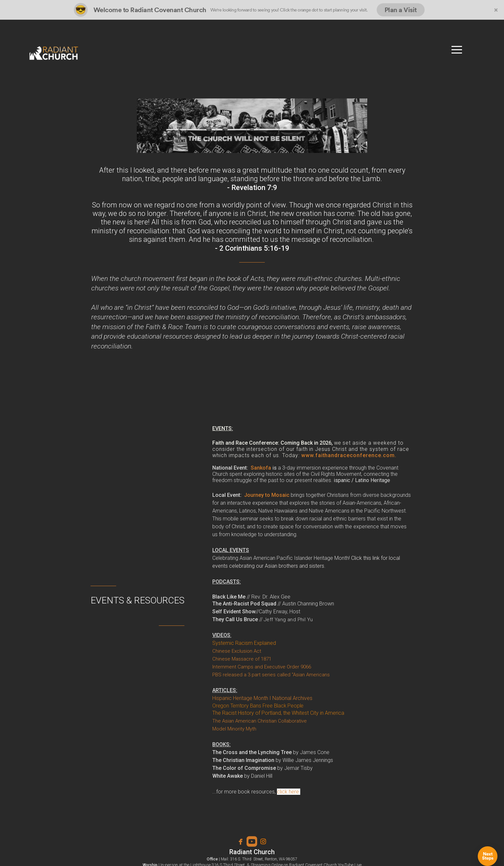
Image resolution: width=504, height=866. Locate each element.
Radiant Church (252, 852)
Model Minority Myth (234, 729)
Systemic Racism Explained (244, 643)
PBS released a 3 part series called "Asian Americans (271, 675)
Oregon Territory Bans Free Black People (258, 706)
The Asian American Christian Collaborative (260, 721)
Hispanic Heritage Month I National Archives (262, 698)
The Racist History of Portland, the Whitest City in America (278, 713)
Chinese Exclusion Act (237, 651)
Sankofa (261, 468)
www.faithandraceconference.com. (349, 455)
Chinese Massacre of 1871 (242, 659)
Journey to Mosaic (267, 495)
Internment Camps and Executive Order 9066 (262, 667)
